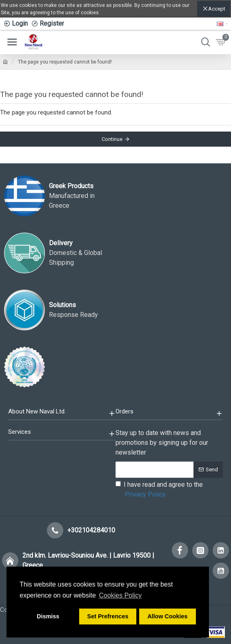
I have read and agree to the (159, 490)
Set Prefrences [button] (108, 616)
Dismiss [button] (48, 616)
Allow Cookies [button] (167, 616)
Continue (112, 139)
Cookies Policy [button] (120, 595)
